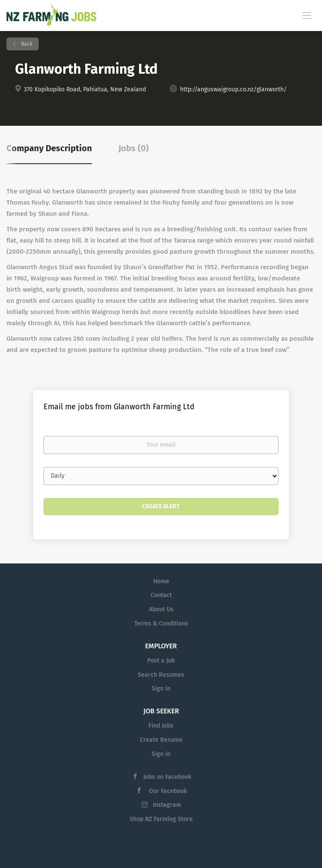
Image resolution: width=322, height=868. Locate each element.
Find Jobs (161, 726)
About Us (161, 609)
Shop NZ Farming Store (161, 819)
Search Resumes (161, 675)
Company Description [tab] (49, 148)
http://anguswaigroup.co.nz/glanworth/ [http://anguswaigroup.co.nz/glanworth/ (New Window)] (233, 89)
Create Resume (161, 740)
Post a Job (161, 661)
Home (161, 581)
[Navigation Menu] (307, 15)
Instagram (167, 805)
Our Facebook (167, 791)
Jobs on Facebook (167, 777)
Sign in (161, 689)
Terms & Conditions (161, 624)
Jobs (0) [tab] (134, 148)
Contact (161, 595)
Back (26, 44)
